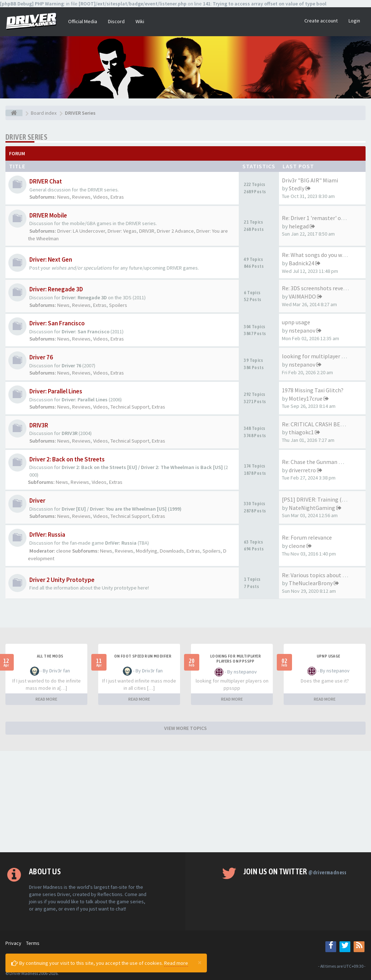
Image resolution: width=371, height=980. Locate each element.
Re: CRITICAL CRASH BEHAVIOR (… (325, 424)
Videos (101, 197)
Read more (176, 963)
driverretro (302, 470)
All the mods (50, 656)
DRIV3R (147, 231)
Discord (116, 21)
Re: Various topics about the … (320, 575)
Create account (321, 21)
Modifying (147, 551)
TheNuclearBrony (311, 583)
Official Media (83, 21)
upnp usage (296, 322)
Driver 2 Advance (175, 231)
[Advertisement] (185, 802)
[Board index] (14, 113)
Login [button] (354, 21)
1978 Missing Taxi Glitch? (313, 390)
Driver (37, 500)
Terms (33, 943)
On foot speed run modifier (143, 656)
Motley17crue (306, 398)
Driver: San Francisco (57, 323)
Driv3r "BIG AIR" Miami (310, 180)
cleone (64, 551)
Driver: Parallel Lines (56, 391)
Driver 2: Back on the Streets (67, 459)
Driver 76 (41, 357)
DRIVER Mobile (48, 215)
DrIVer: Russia (47, 535)
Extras (117, 197)
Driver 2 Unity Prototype (62, 580)
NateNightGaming (312, 508)
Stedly (297, 188)
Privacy (13, 943)
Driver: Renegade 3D (56, 289)
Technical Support (130, 407)
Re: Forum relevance (307, 537)
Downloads (172, 551)
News (63, 197)
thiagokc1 (301, 432)
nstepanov (302, 330)
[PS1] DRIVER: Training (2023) (318, 499)
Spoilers (118, 305)
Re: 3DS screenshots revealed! (318, 288)
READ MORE (46, 699)
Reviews (81, 197)
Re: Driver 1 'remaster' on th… (319, 218)
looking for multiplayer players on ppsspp (235, 659)
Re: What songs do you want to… (323, 255)
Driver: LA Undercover (81, 231)
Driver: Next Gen (51, 259)
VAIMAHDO (302, 296)
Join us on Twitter (295, 871)
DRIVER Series (26, 137)
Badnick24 (301, 263)
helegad (299, 226)
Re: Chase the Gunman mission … (323, 462)
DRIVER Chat (46, 181)
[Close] (200, 962)
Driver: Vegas (122, 231)
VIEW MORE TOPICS (185, 728)
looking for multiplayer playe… (321, 356)
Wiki (140, 21)
